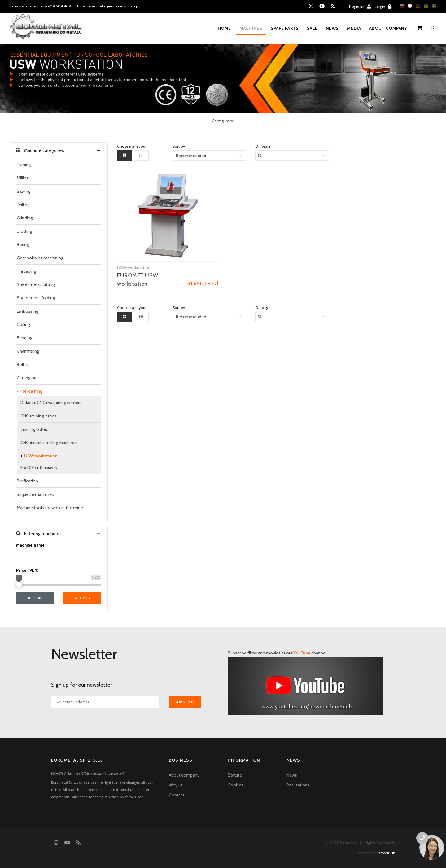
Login (383, 7)
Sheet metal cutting (36, 284)
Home (221, 28)
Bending (24, 338)
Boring (23, 245)
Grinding (25, 218)
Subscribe (185, 702)
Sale (310, 28)
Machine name (30, 545)
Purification (27, 481)
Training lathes (34, 429)
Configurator (223, 121)
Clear (35, 598)
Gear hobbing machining (40, 258)
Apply (83, 598)
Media (353, 28)
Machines (248, 28)
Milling (23, 178)
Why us (176, 785)
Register (360, 7)
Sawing (24, 191)
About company (388, 28)
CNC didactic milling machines (49, 443)
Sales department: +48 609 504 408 (40, 6)
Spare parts (283, 28)
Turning (24, 165)
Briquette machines (35, 494)
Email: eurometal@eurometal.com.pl (108, 6)
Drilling (23, 205)
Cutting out (27, 378)
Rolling (23, 364)
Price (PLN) (27, 570)
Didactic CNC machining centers (51, 403)
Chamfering (28, 351)
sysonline (387, 854)
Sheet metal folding (36, 298)
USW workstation (41, 456)
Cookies (236, 785)
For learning (31, 391)
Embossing (27, 311)
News (331, 28)
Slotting (24, 231)
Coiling (23, 324)
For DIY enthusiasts (39, 468)
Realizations (298, 785)
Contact (177, 795)
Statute (235, 775)
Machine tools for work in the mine (50, 508)
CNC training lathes (38, 416)
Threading (26, 271)
